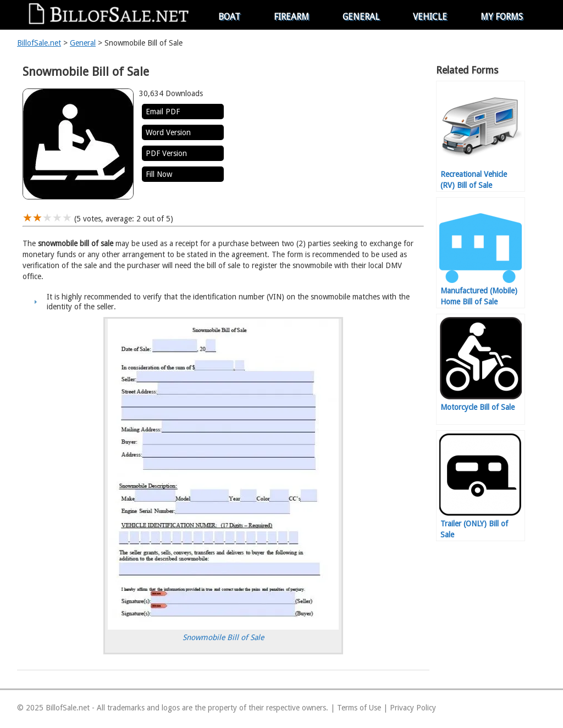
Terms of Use (359, 708)
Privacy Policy (413, 708)
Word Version (168, 132)
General (361, 17)
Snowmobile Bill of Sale (223, 637)
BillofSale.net (39, 43)
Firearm (291, 17)
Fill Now (159, 174)
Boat (229, 17)
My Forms (502, 17)
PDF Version (166, 153)
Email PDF (163, 112)
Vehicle (430, 17)
